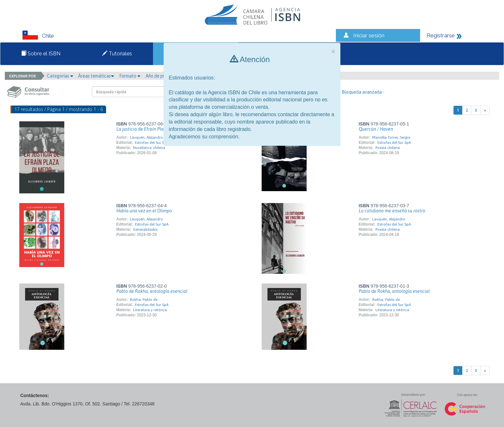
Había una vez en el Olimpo (144, 211)
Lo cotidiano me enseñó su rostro (392, 211)
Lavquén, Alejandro (146, 137)
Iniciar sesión (369, 35)
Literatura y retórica (150, 310)
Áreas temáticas (96, 76)
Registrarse (441, 35)
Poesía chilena (388, 148)
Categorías (60, 76)
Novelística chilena (149, 148)
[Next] (485, 110)
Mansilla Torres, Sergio (391, 137)
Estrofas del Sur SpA (152, 143)
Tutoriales (117, 54)
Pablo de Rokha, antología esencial (152, 291)
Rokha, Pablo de (144, 300)
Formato (130, 76)
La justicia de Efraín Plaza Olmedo (151, 129)
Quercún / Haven (376, 129)
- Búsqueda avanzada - (362, 92)
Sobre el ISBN (41, 54)
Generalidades (145, 229)
